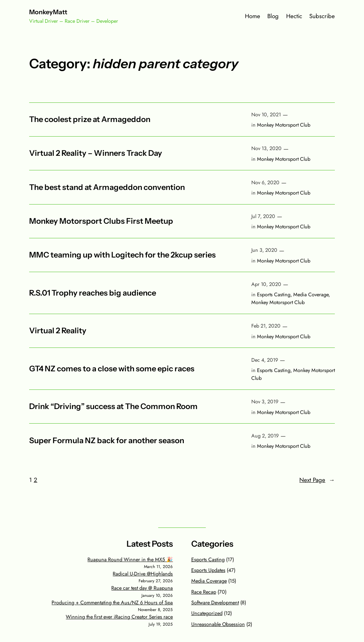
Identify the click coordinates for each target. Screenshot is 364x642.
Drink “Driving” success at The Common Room (113, 407)
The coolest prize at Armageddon (90, 120)
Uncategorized (207, 613)
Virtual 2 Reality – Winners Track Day (96, 153)
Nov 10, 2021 (266, 115)
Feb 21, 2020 (266, 326)
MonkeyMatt (48, 12)
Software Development (215, 603)
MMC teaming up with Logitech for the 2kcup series (122, 255)
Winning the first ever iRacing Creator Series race (119, 617)
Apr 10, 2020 (266, 284)
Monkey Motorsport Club (284, 125)
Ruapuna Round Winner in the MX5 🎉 (130, 559)
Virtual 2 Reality (58, 331)
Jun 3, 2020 (264, 250)
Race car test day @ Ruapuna (142, 588)
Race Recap (204, 592)
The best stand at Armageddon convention (107, 187)
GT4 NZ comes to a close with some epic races (112, 369)
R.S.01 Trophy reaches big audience (93, 293)
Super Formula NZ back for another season (107, 441)
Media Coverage (311, 295)
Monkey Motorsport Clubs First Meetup (101, 221)
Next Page (317, 480)
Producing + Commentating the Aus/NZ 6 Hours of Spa (112, 603)
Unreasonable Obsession (218, 624)
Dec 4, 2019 (265, 360)
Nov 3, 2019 (265, 402)
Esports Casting (274, 295)
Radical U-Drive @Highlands (143, 574)
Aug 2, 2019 (265, 436)
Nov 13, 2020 (266, 148)
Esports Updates (208, 570)
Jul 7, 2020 (263, 216)
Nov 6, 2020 (265, 182)
